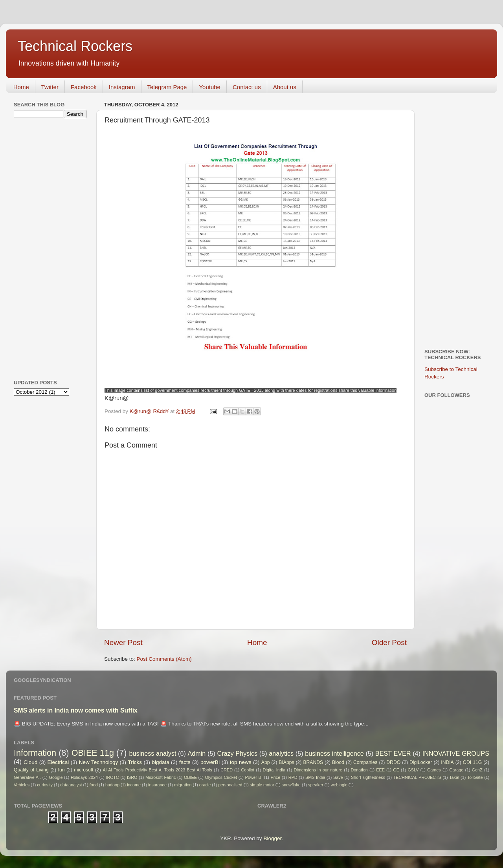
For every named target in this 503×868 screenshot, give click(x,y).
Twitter (50, 87)
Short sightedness (368, 777)
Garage (456, 770)
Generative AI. (27, 777)
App (266, 762)
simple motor (262, 785)
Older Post (389, 642)
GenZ (477, 770)
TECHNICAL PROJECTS (417, 777)
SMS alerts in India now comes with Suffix (76, 710)
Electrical (58, 762)
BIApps (286, 762)
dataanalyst (71, 785)
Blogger (272, 838)
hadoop (112, 785)
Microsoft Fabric (161, 777)
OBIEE (190, 777)
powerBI (210, 762)
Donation (359, 770)
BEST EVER (393, 753)
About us (285, 87)
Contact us (247, 87)
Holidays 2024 (84, 777)
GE (396, 770)
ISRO (132, 777)
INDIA (447, 762)
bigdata (160, 762)
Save (338, 777)
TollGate (475, 777)
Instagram (122, 87)
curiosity (45, 785)
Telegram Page (167, 87)
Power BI (254, 777)
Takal (454, 777)
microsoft (84, 770)
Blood (338, 762)
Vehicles (22, 785)
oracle (205, 785)
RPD (293, 777)
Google (56, 777)
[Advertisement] (45, 248)
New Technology (98, 762)
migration (183, 785)
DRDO (393, 762)
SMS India (315, 777)
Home (21, 87)
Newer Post (123, 642)
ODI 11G (473, 762)
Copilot (248, 770)
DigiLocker (421, 762)
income (134, 785)
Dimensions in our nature (318, 770)
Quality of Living (31, 770)
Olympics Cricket (221, 777)
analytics (281, 753)
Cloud (30, 762)
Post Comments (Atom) (164, 659)
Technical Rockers (75, 46)
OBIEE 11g (93, 753)
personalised (230, 785)
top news (241, 762)
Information (35, 753)
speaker (316, 785)
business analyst (153, 753)
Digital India (274, 770)
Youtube (210, 87)
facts (185, 762)
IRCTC (113, 777)
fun (61, 770)
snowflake (291, 785)
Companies (365, 762)
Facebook (84, 87)
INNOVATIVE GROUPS (456, 753)
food (94, 785)
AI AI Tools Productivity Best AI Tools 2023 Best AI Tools (157, 770)
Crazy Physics (237, 753)
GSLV (413, 770)
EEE (380, 770)
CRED (227, 770)
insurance (157, 785)
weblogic (339, 785)
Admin (196, 753)
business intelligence (334, 753)
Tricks (135, 762)
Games (434, 770)
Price (276, 777)
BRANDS (313, 762)
